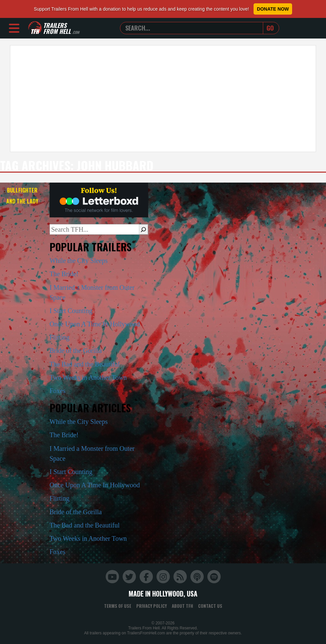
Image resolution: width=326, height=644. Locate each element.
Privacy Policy (152, 606)
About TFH (182, 606)
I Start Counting (71, 311)
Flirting (59, 337)
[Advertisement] (163, 99)
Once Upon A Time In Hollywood (95, 324)
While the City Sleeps (79, 261)
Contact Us (210, 606)
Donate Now (273, 9)
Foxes (57, 391)
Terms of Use (118, 606)
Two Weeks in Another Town (88, 377)
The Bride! (64, 274)
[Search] (143, 229)
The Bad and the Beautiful (85, 364)
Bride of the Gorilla (76, 351)
